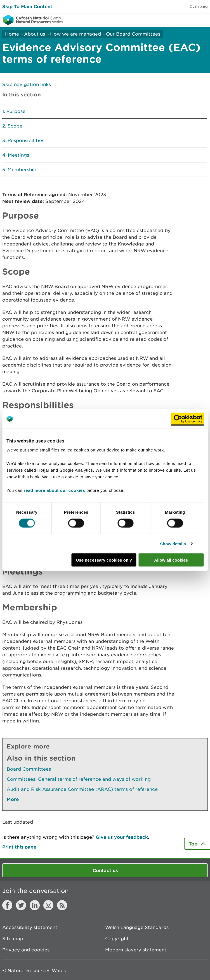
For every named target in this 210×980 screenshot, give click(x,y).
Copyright (117, 939)
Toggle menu (202, 20)
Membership (22, 170)
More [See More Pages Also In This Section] (13, 799)
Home (12, 34)
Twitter (21, 905)
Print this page (19, 847)
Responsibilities (26, 140)
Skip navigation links (27, 84)
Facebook (7, 905)
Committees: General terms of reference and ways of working (79, 779)
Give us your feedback (122, 837)
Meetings (18, 155)
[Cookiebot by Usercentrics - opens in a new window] (187, 419)
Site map (13, 939)
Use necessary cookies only (104, 560)
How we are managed (75, 34)
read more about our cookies (54, 490)
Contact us (105, 870)
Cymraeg (199, 6)
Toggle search (187, 20)
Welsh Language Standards (137, 927)
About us (35, 34)
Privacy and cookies (26, 950)
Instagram (48, 905)
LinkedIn (35, 905)
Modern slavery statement (136, 950)
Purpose (16, 111)
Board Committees (29, 769)
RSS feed (62, 905)
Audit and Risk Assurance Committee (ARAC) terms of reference (82, 789)
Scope (15, 126)
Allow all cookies (171, 560)
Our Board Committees (133, 34)
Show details (173, 544)
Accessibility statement (30, 927)
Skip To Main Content (27, 6)
